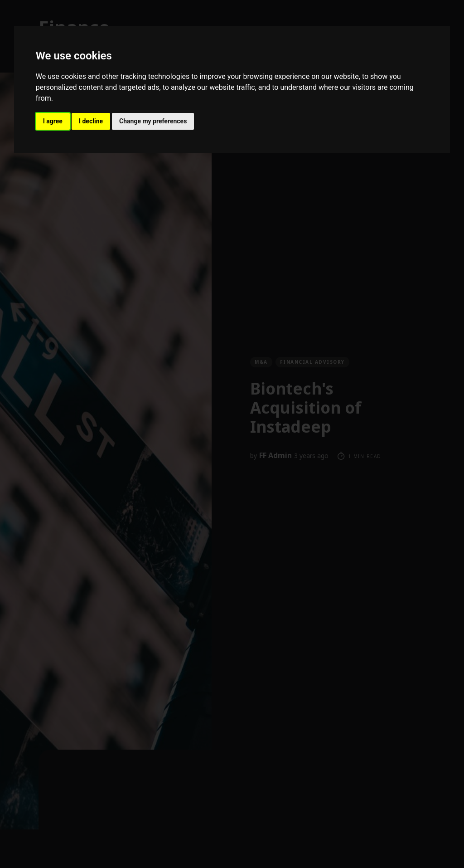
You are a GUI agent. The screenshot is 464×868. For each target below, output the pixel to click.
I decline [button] (91, 121)
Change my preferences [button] (153, 121)
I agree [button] (53, 121)
